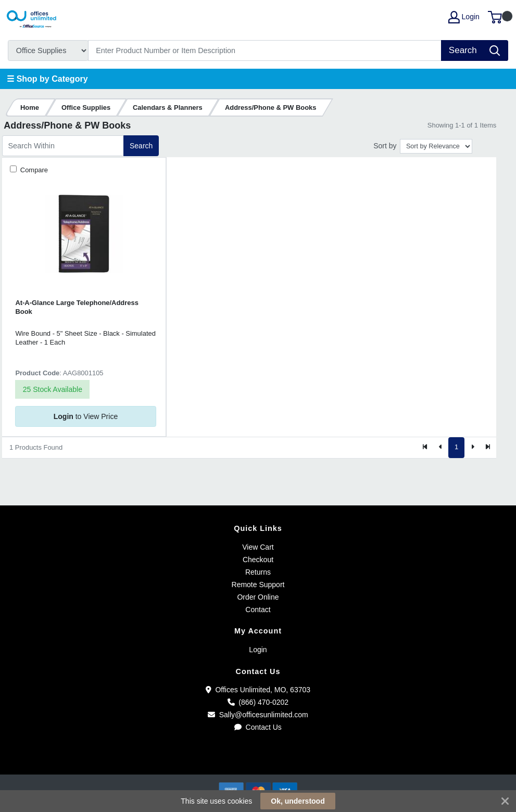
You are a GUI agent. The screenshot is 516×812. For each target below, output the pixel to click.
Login (258, 650)
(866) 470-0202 (258, 702)
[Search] (265, 50)
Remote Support (258, 585)
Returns (258, 572)
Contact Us (258, 727)
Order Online (258, 597)
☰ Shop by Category (47, 79)
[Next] (472, 448)
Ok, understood (298, 801)
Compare (33, 170)
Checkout (258, 560)
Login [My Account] (464, 17)
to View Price (86, 416)
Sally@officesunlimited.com (258, 715)
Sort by (385, 146)
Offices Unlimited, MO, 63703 (258, 690)
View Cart (258, 547)
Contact (258, 610)
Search (141, 146)
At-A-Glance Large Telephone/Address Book (77, 307)
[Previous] (441, 448)
